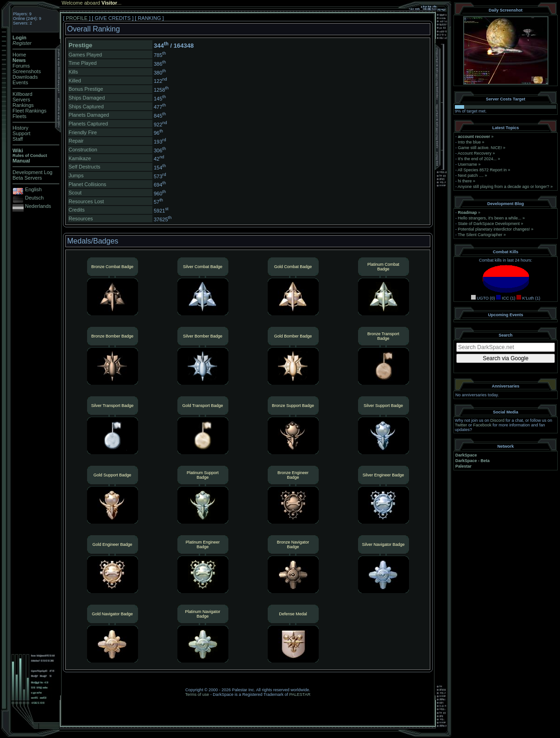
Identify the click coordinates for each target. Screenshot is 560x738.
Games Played (85, 55)
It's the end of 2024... (478, 159)
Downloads (25, 77)
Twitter (461, 425)
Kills (73, 72)
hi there (465, 181)
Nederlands (38, 206)
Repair (76, 141)
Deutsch (34, 198)
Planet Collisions (87, 184)
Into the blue (470, 142)
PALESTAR (300, 694)
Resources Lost (86, 201)
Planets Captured (88, 124)
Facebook (483, 425)
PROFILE (77, 18)
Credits (77, 210)
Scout (75, 193)
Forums (21, 66)
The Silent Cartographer (480, 235)
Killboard (22, 94)
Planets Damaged (89, 115)
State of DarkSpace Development (489, 224)
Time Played (83, 63)
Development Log (32, 172)
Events (20, 82)
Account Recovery (475, 153)
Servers (21, 100)
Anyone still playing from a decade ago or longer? (503, 187)
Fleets (19, 116)
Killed (75, 81)
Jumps (76, 175)
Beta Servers (27, 178)
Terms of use (197, 694)
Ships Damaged (87, 98)
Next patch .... (471, 175)
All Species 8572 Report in (482, 170)
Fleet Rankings (29, 111)
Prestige (80, 45)
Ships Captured (86, 106)
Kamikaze (80, 158)
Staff (18, 139)
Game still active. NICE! (481, 148)
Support (22, 133)
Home (19, 55)
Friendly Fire (83, 132)
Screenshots (27, 71)
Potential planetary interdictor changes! (494, 229)
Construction (83, 150)
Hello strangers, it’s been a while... (490, 218)
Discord (498, 420)
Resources (81, 219)
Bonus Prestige (86, 89)
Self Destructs (84, 167)
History (20, 128)
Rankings (23, 105)
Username (468, 164)
